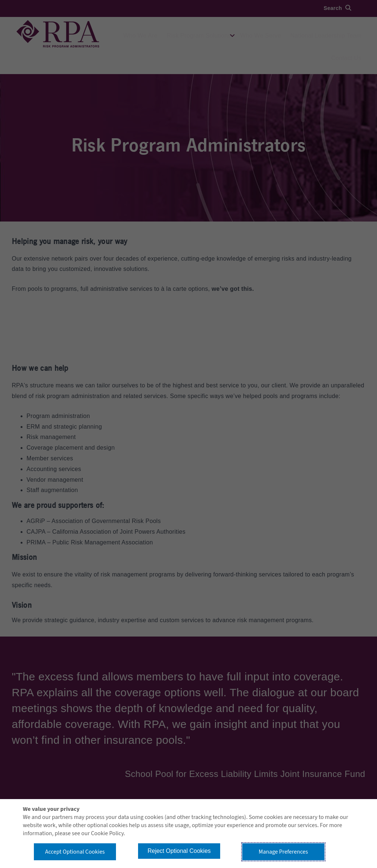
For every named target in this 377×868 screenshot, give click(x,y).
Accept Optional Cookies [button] (75, 852)
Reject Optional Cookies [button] (179, 851)
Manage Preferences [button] (283, 852)
